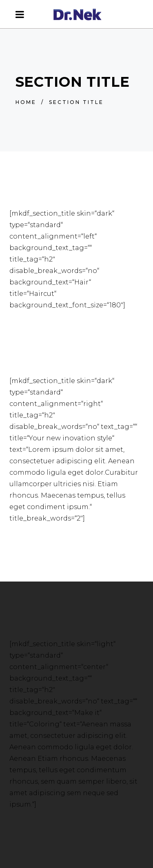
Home (26, 102)
